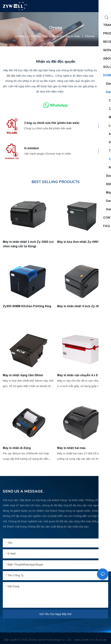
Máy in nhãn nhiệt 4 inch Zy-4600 (80, 306)
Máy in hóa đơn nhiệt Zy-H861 (78, 242)
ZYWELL (21, 36)
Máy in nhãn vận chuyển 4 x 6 (77, 375)
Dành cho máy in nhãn (66, 36)
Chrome (90, 36)
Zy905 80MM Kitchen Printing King (27, 306)
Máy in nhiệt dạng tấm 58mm (23, 375)
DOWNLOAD (39, 36)
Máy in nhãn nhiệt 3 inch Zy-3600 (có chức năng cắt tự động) (28, 244)
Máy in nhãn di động (17, 448)
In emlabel (31, 148)
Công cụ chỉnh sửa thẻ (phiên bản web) (52, 123)
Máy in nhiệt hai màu (71, 448)
